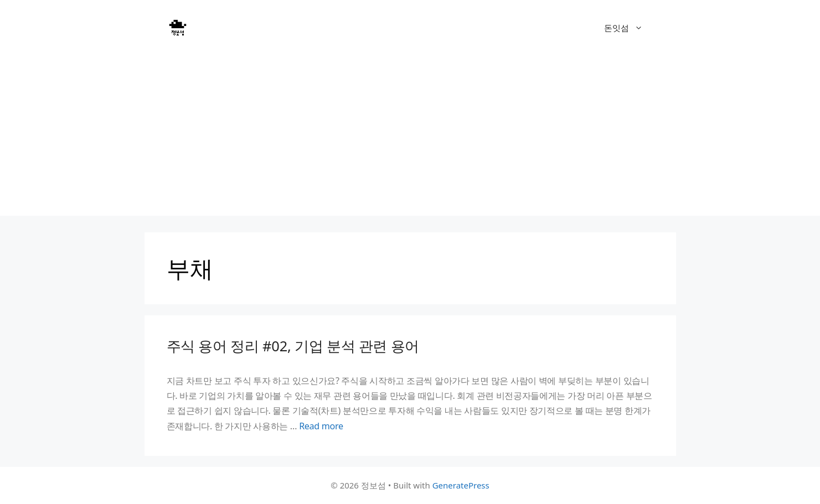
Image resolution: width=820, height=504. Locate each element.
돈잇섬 (629, 28)
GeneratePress (461, 485)
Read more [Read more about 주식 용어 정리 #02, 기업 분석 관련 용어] (321, 426)
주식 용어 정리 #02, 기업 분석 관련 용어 (293, 346)
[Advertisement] (410, 138)
